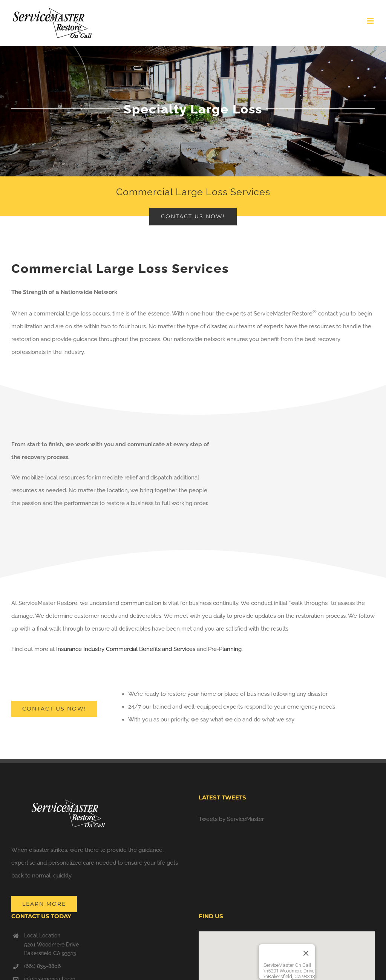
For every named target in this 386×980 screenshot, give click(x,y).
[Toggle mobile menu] (371, 21)
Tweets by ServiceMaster (231, 819)
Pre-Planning (225, 649)
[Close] (306, 953)
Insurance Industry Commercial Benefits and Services (126, 649)
